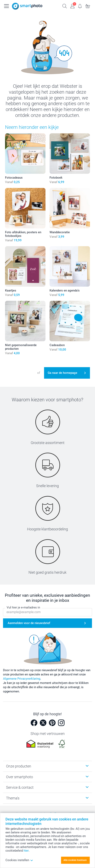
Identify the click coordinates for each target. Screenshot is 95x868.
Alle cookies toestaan (75, 860)
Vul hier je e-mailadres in (23, 607)
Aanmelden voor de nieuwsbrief (29, 623)
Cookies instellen (19, 860)
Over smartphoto (20, 777)
